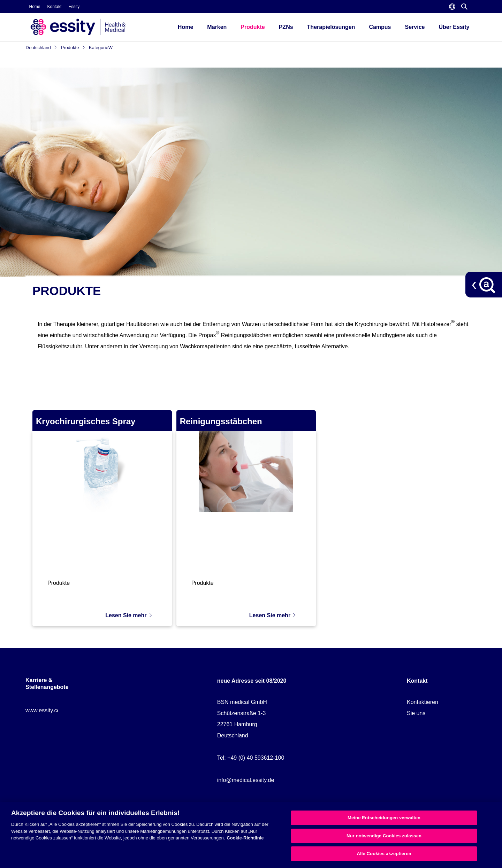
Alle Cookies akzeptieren (384, 854)
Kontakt (55, 7)
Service (415, 27)
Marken (217, 27)
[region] (251, 835)
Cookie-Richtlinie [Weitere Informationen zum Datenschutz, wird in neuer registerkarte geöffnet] (245, 838)
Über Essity (454, 27)
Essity (74, 7)
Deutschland (42, 48)
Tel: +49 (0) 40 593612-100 (251, 754)
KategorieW (101, 48)
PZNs (286, 27)
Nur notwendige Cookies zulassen (384, 836)
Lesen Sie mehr (129, 611)
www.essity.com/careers (55, 707)
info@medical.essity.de (246, 776)
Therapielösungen (331, 27)
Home (35, 7)
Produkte (253, 27)
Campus (380, 27)
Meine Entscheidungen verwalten (384, 818)
